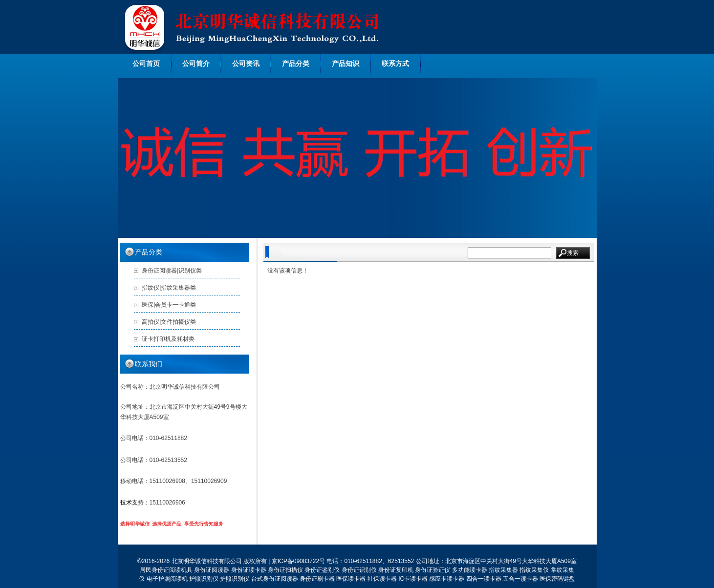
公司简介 (196, 63)
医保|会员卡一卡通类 (169, 305)
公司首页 (146, 63)
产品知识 (346, 63)
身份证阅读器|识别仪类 (172, 271)
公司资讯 (246, 63)
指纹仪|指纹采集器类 (169, 288)
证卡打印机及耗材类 (168, 339)
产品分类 (296, 63)
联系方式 (395, 63)
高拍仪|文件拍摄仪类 (169, 322)
